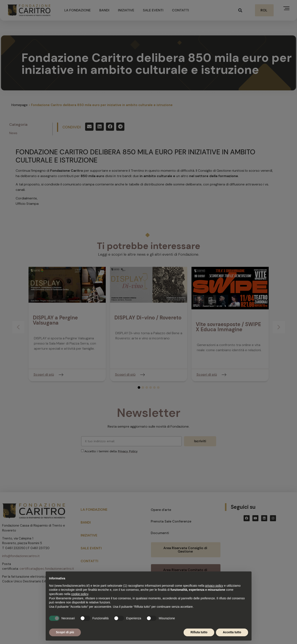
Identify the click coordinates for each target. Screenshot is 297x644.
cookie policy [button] (80, 594)
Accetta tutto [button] (232, 632)
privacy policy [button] (214, 586)
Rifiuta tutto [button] (199, 632)
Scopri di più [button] (65, 632)
